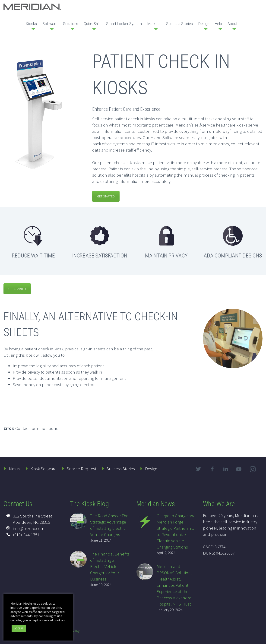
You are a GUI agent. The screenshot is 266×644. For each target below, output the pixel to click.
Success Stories (179, 24)
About (232, 24)
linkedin (226, 469)
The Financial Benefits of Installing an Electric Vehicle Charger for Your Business (110, 566)
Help (218, 24)
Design (204, 24)
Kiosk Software (43, 469)
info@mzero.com (29, 528)
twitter (199, 469)
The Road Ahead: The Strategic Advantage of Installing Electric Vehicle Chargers (109, 525)
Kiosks (31, 24)
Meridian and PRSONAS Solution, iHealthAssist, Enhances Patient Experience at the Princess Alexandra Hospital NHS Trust (174, 585)
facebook (212, 469)
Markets (154, 24)
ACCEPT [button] (19, 628)
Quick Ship (92, 24)
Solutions (71, 24)
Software (50, 24)
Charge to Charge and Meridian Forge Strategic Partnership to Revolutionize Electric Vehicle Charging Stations (176, 531)
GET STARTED (106, 196)
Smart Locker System (124, 24)
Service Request (82, 469)
